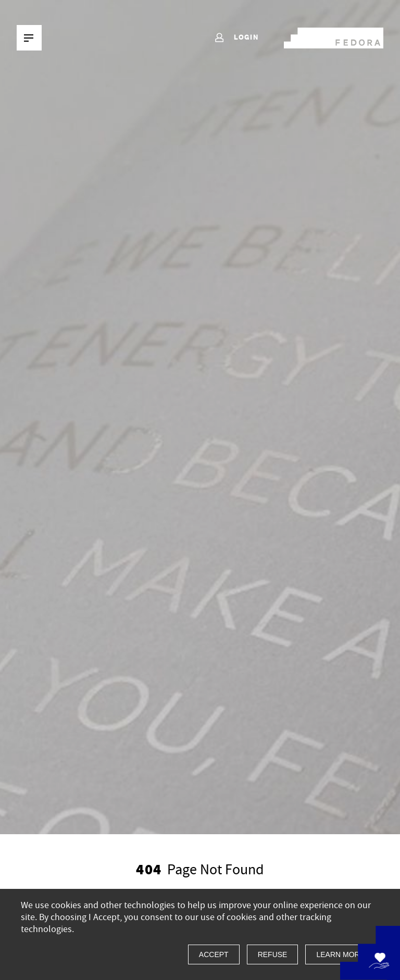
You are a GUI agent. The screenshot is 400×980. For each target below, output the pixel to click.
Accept (214, 954)
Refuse (273, 954)
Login (236, 38)
